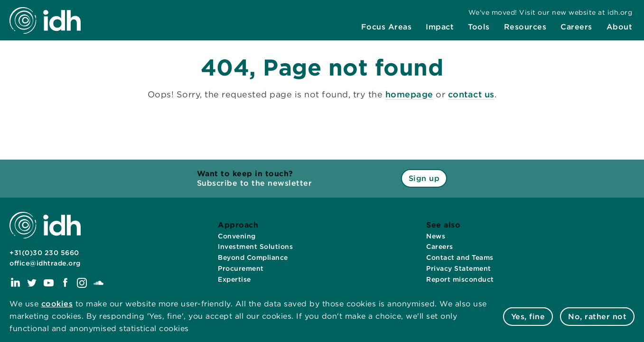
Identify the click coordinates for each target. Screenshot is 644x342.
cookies (57, 304)
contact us (471, 94)
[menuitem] (387, 27)
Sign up (424, 178)
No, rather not (597, 317)
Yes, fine (528, 317)
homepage (409, 94)
